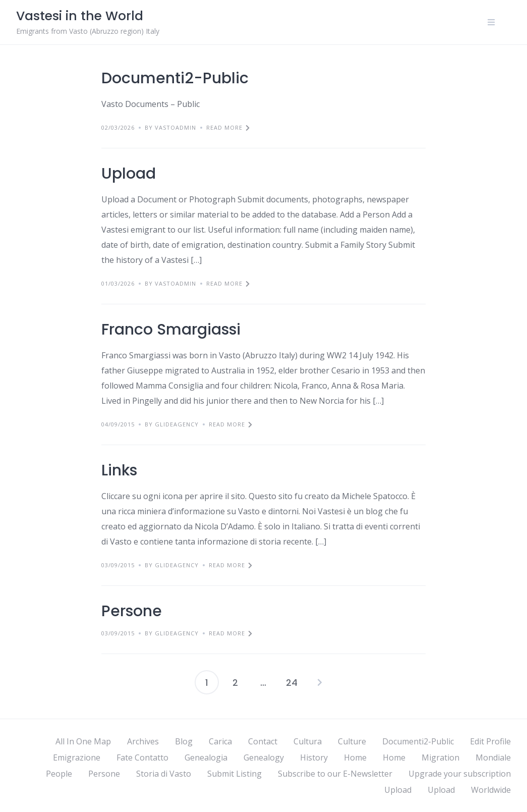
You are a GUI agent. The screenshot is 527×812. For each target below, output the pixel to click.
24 (292, 683)
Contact (263, 741)
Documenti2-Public (175, 78)
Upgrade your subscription (460, 774)
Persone (132, 611)
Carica (220, 741)
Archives (143, 741)
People (59, 774)
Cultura (308, 741)
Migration (441, 757)
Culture (352, 741)
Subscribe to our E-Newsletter (335, 774)
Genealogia (206, 757)
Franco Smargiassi (171, 330)
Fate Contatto (142, 757)
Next (320, 682)
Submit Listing (235, 774)
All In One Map (83, 741)
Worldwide (491, 790)
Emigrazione (77, 757)
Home (355, 757)
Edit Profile (490, 741)
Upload (129, 174)
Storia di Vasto (164, 774)
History (314, 757)
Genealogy (264, 757)
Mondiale (493, 757)
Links (119, 470)
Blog (184, 741)
